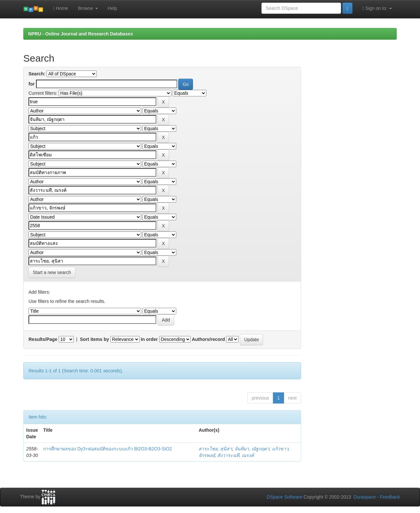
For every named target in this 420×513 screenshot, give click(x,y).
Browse (88, 8)
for (32, 84)
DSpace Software (285, 497)
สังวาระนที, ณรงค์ (236, 455)
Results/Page (43, 339)
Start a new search (52, 272)
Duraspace (365, 497)
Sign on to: (377, 8)
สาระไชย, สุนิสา (215, 449)
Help (113, 8)
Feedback (390, 497)
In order (149, 339)
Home (61, 8)
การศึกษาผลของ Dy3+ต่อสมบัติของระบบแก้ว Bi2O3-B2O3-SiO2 (108, 449)
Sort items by (95, 339)
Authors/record (208, 339)
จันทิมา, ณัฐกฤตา (252, 449)
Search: (37, 74)
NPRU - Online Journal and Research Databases (81, 34)
